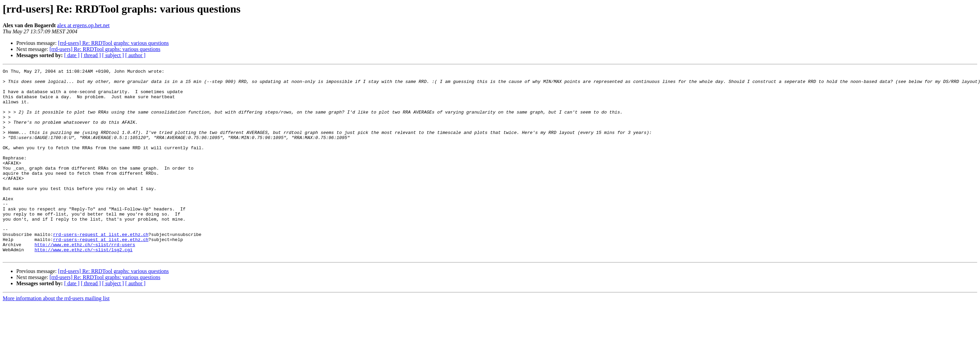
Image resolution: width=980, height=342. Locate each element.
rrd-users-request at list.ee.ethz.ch (101, 268)
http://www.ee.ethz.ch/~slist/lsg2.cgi (84, 286)
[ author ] (135, 55)
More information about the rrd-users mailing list (56, 336)
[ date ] (72, 55)
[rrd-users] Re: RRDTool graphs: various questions (113, 43)
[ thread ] (91, 55)
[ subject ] (113, 55)
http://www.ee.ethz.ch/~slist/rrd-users (85, 280)
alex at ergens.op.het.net (83, 25)
